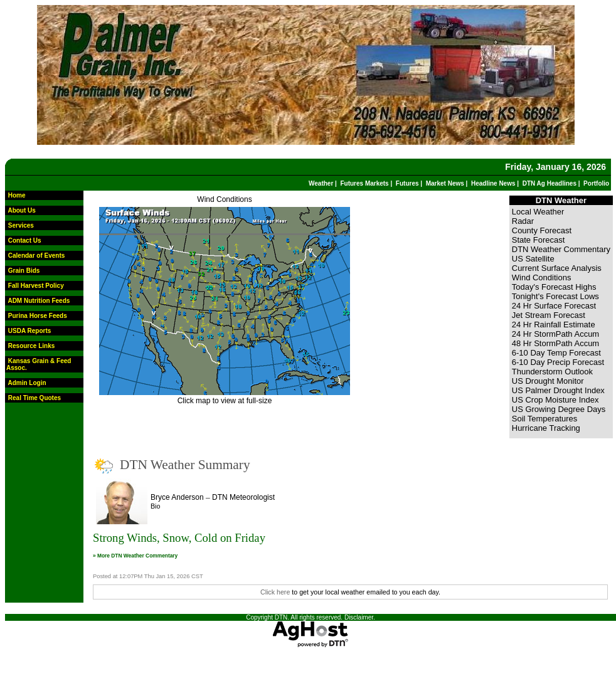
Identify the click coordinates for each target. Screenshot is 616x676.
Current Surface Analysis (557, 268)
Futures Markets (364, 183)
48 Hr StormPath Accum (555, 343)
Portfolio (596, 183)
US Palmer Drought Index (558, 390)
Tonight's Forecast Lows (555, 296)
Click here (275, 592)
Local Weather (538, 212)
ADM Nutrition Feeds (39, 301)
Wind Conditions (224, 199)
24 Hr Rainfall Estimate (554, 325)
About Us (21, 210)
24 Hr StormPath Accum (555, 334)
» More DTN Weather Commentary (135, 556)
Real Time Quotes (35, 398)
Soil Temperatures (545, 419)
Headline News (493, 183)
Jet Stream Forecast (549, 315)
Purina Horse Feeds (38, 316)
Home (17, 195)
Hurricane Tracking (546, 428)
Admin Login (27, 383)
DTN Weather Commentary (561, 249)
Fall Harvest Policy (36, 286)
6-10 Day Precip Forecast (558, 362)
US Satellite (533, 259)
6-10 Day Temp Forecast (556, 353)
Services (21, 225)
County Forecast (542, 230)
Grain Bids (24, 271)
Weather (321, 183)
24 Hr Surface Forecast (554, 306)
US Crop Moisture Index (555, 400)
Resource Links (31, 346)
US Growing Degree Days (559, 409)
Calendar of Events (37, 256)
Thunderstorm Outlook (552, 372)
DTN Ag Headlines (550, 183)
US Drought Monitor (548, 381)
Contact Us (25, 240)
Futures (407, 183)
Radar (523, 221)
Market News (445, 183)
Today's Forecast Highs (554, 287)
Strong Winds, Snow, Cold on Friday (179, 538)
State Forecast (539, 240)
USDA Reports (30, 331)
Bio (155, 506)
